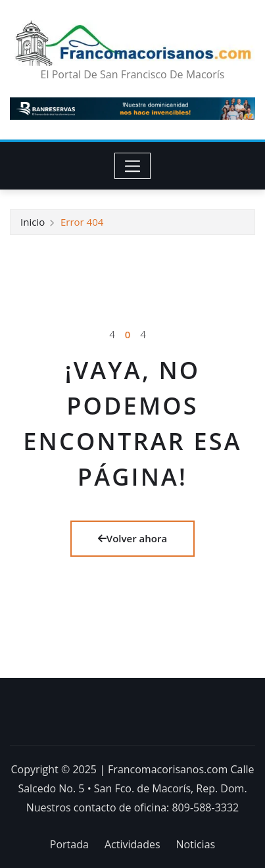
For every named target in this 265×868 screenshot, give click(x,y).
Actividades (132, 844)
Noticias (196, 844)
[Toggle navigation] (132, 166)
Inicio (33, 222)
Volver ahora (132, 538)
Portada (69, 844)
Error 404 (82, 222)
